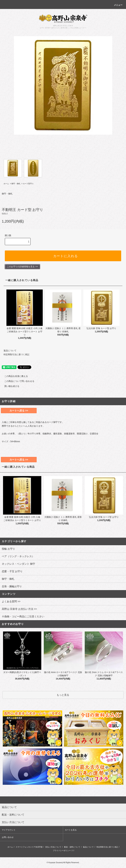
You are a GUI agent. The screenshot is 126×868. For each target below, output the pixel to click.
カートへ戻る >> (19, 411)
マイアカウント (9, 830)
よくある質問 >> (11, 601)
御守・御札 (16, 184)
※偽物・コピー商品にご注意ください (23, 616)
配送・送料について (72, 847)
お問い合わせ (8, 837)
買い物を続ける (10, 386)
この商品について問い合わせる (17, 381)
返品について (10, 351)
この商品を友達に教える (14, 376)
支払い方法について (53, 847)
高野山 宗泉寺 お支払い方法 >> (19, 609)
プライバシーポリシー (62, 851)
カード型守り (28, 184)
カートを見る (71, 830)
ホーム (6, 184)
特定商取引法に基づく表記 (16, 355)
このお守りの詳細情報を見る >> (22, 267)
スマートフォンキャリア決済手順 (29, 847)
